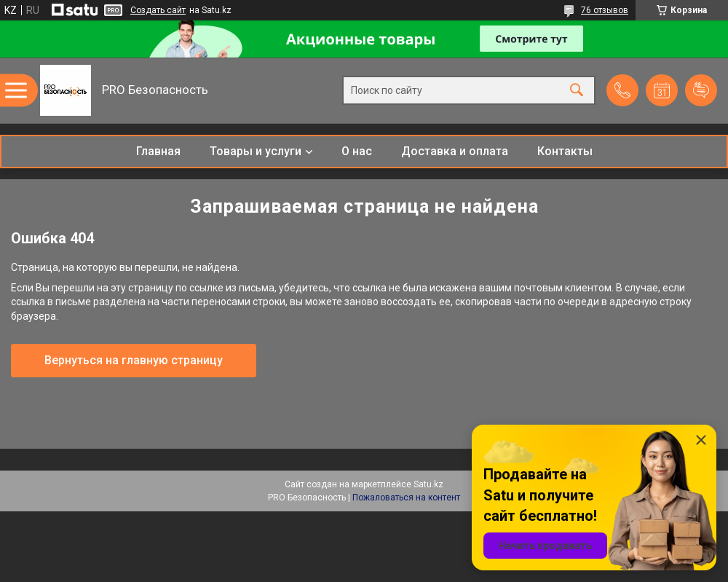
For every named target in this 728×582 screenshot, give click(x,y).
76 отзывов (605, 10)
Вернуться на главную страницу (134, 360)
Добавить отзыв (701, 90)
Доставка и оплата (455, 151)
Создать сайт (158, 10)
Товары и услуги (256, 151)
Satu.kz (428, 484)
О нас (357, 151)
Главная (158, 151)
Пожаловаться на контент (406, 498)
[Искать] (577, 91)
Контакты (565, 151)
